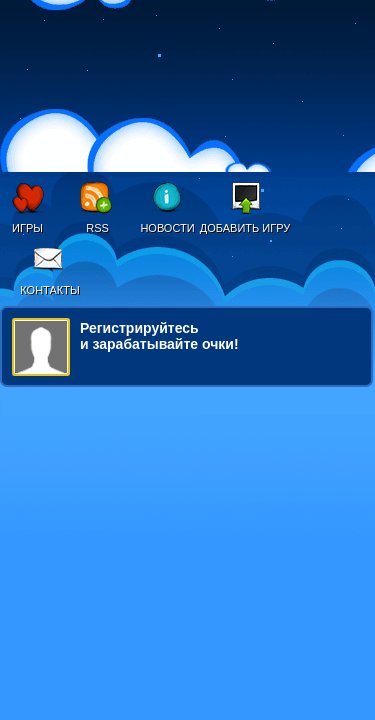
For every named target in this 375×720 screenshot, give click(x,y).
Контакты (49, 290)
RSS (97, 228)
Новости (167, 228)
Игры (27, 228)
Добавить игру (245, 228)
